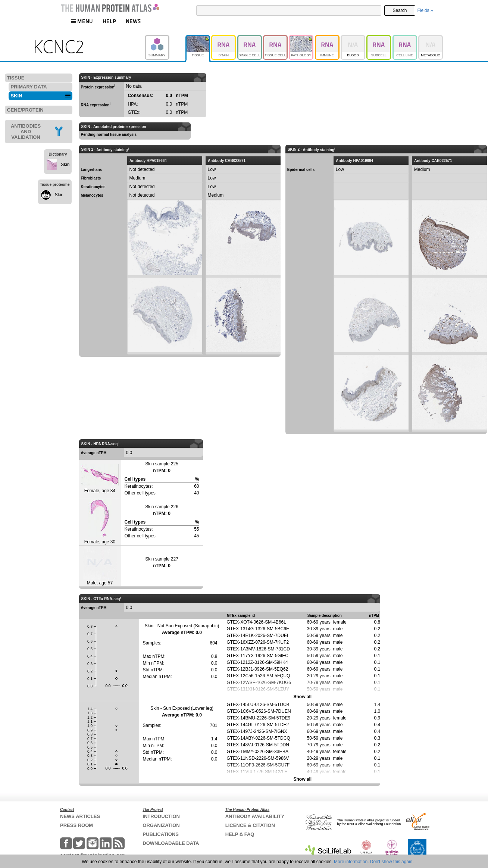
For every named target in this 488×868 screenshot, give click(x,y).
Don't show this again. (392, 862)
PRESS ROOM (76, 825)
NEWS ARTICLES (80, 816)
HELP (109, 21)
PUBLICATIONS (161, 834)
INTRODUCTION (161, 816)
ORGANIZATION (161, 825)
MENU (82, 21)
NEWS (133, 21)
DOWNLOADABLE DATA (171, 843)
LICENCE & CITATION (250, 825)
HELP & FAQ (240, 834)
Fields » (425, 10)
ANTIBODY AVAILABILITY (255, 816)
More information (351, 862)
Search (400, 10)
